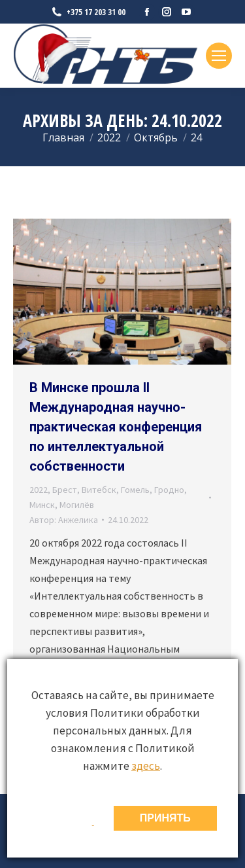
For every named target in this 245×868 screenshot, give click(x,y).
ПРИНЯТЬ (165, 818)
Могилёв (77, 505)
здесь (146, 766)
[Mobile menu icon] (219, 56)
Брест (65, 490)
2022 (39, 490)
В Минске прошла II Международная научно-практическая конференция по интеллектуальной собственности (116, 427)
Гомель (135, 490)
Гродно (169, 490)
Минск (42, 505)
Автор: (64, 520)
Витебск (99, 490)
